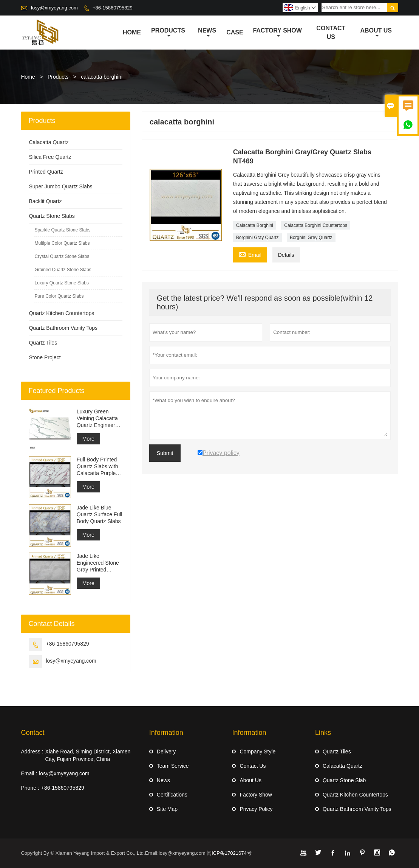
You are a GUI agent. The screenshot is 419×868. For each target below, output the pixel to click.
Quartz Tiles (43, 343)
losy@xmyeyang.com (54, 8)
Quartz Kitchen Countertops (61, 313)
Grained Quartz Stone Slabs (63, 270)
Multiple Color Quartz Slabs (62, 243)
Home (132, 32)
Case (235, 32)
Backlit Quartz (45, 201)
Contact (32, 733)
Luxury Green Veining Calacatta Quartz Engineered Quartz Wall (99, 418)
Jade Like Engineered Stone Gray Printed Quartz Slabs (98, 563)
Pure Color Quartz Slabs (59, 296)
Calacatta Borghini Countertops (316, 225)
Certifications (172, 795)
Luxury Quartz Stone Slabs (61, 283)
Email (250, 254)
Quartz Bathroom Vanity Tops (63, 328)
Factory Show (277, 33)
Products (168, 33)
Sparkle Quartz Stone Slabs (62, 230)
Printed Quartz (46, 172)
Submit (165, 453)
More (88, 439)
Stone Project (45, 357)
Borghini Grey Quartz (311, 238)
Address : (32, 752)
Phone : (30, 788)
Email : (29, 773)
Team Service (173, 766)
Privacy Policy (256, 809)
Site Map (167, 809)
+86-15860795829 (113, 8)
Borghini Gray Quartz (257, 238)
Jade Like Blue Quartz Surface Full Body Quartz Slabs (100, 514)
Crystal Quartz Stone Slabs (62, 256)
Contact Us (331, 33)
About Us (376, 33)
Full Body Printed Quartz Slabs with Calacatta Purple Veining (97, 467)
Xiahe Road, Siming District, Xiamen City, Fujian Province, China (88, 755)
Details (286, 255)
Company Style (257, 752)
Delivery (166, 752)
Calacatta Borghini (255, 225)
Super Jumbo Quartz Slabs (60, 186)
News (207, 33)
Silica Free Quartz (50, 157)
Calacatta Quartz (49, 142)
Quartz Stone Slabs (52, 216)
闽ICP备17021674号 (229, 853)
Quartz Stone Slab (344, 780)
